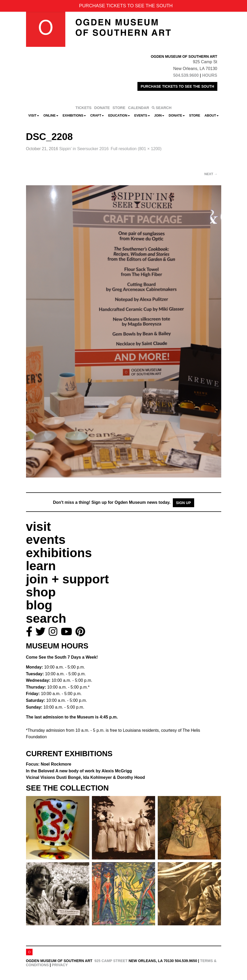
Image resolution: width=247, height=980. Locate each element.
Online (51, 116)
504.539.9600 (186, 75)
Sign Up (183, 503)
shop (41, 592)
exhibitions (59, 553)
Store (195, 116)
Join (159, 116)
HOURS (210, 75)
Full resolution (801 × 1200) (136, 149)
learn (41, 566)
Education (119, 116)
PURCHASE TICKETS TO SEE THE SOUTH (177, 86)
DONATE (102, 108)
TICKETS (84, 108)
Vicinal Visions (85, 777)
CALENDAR (139, 108)
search (46, 618)
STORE (119, 108)
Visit (34, 116)
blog (39, 605)
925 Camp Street (111, 961)
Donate (177, 116)
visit (39, 527)
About (212, 116)
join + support (68, 579)
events (46, 540)
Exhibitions (74, 116)
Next (211, 174)
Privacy (60, 965)
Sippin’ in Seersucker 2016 (84, 149)
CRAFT (97, 116)
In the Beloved (79, 771)
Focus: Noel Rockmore (49, 764)
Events (142, 116)
